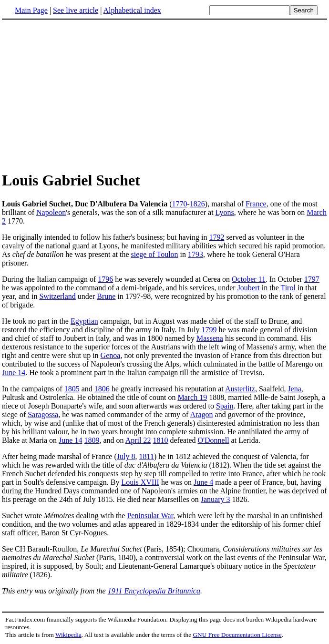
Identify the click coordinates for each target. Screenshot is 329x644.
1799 (209, 330)
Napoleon (51, 212)
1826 (197, 204)
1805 (72, 389)
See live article (76, 10)
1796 (105, 279)
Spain (225, 406)
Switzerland (57, 296)
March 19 (192, 397)
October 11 (249, 279)
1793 (195, 254)
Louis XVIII (140, 482)
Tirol (288, 288)
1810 (160, 440)
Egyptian (84, 321)
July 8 (126, 456)
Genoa (111, 355)
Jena (294, 389)
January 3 (216, 499)
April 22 (138, 440)
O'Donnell (214, 440)
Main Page (31, 10)
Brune (106, 296)
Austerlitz (240, 389)
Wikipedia (68, 635)
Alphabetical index (132, 10)
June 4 (203, 482)
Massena (210, 338)
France (256, 204)
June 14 (14, 373)
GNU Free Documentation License (237, 635)
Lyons (225, 212)
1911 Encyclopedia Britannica (154, 591)
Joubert (249, 288)
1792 (216, 237)
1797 (312, 279)
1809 (92, 440)
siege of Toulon (155, 254)
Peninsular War (150, 516)
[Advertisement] (164, 95)
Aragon (202, 414)
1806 (102, 389)
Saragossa (43, 414)
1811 (146, 456)
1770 (179, 204)
